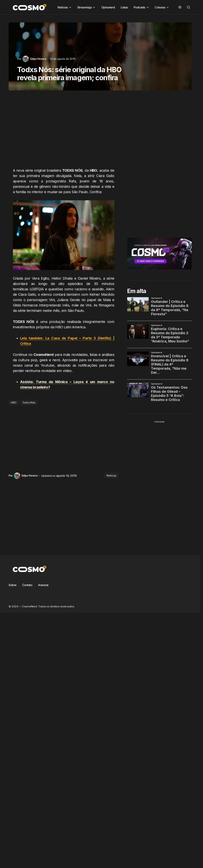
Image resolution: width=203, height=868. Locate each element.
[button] (180, 7)
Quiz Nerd (87, 90)
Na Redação (143, 75)
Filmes (109, 68)
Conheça (127, 53)
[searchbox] (91, 41)
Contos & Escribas (43, 61)
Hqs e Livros (159, 68)
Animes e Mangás (62, 53)
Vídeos (138, 97)
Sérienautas (96, 97)
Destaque (162, 61)
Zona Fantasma (158, 97)
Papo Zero (38, 90)
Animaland (39, 53)
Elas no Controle (42, 68)
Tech (125, 97)
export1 (62, 68)
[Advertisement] (56, 131)
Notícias (70, 83)
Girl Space (140, 68)
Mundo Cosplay (105, 75)
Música (125, 75)
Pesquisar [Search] (163, 41)
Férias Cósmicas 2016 (86, 68)
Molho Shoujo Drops (78, 75)
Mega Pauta (52, 75)
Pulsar (71, 90)
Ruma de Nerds (125, 90)
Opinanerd (150, 83)
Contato (27, 585)
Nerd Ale (161, 75)
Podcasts (56, 90)
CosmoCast (95, 61)
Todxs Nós (29, 402)
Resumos (104, 90)
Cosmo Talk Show (71, 61)
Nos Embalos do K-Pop (46, 83)
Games (123, 68)
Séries (113, 97)
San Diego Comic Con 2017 (49, 97)
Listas (35, 75)
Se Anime (77, 97)
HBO (14, 402)
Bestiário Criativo (89, 53)
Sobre (13, 585)
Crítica (133, 61)
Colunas (110, 53)
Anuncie (43, 585)
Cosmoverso (115, 61)
